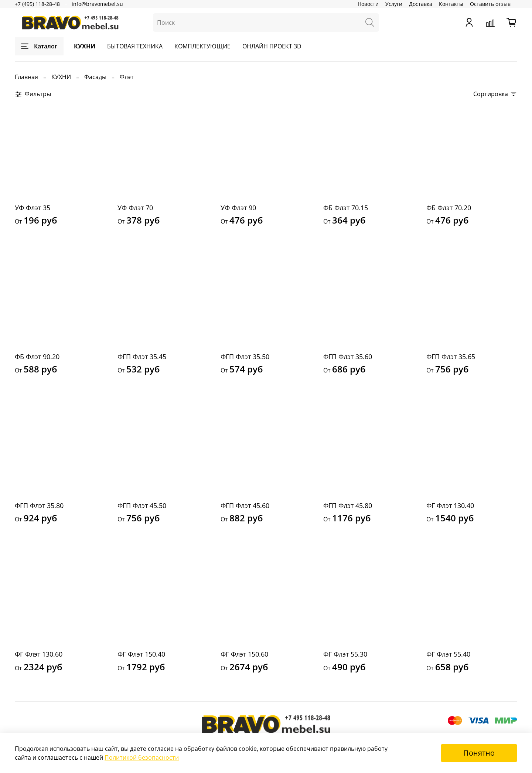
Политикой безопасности (142, 757)
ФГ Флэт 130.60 (39, 654)
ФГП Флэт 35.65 (451, 357)
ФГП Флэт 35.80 (39, 505)
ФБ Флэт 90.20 (37, 357)
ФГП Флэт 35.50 (245, 357)
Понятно (479, 753)
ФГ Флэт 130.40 (450, 505)
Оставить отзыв (490, 4)
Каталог (39, 46)
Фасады (95, 77)
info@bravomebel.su (97, 4)
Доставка (421, 4)
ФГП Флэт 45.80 (348, 505)
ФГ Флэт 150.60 (244, 654)
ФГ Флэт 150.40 (141, 654)
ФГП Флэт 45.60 (245, 505)
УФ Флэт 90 (238, 208)
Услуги (394, 4)
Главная (26, 77)
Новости (368, 4)
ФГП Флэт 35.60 (348, 357)
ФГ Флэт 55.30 (345, 654)
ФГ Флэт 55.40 (448, 654)
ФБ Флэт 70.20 (449, 208)
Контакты (451, 4)
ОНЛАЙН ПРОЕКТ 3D (272, 46)
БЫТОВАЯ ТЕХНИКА (135, 46)
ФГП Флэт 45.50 (142, 505)
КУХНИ (85, 46)
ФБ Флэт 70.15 (346, 208)
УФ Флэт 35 (33, 208)
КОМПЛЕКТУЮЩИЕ (202, 46)
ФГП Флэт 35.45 (142, 357)
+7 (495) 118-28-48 (37, 4)
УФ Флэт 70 (135, 208)
